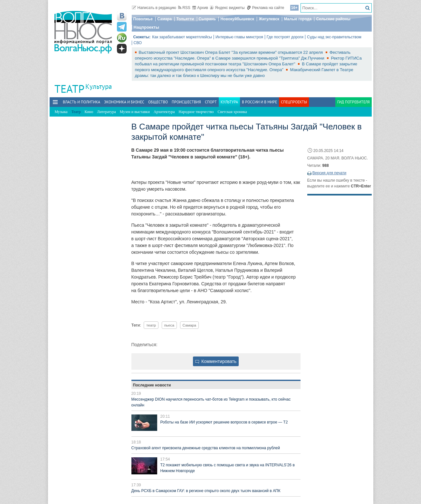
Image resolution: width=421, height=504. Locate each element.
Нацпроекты (147, 27)
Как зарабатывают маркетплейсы (182, 37)
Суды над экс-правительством (334, 37)
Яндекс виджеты (227, 8)
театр (151, 325)
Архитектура (164, 112)
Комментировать (216, 361)
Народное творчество (196, 112)
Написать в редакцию (154, 8)
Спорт (211, 102)
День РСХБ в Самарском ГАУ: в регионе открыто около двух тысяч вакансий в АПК (206, 491)
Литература (106, 112)
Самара (164, 19)
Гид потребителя (354, 102)
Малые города (298, 19)
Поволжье (143, 19)
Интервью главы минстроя (239, 37)
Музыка (61, 112)
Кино (89, 112)
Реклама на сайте (266, 8)
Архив (200, 8)
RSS (184, 8)
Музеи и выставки (135, 112)
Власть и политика (81, 102)
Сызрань (207, 19)
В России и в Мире (259, 102)
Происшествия (186, 102)
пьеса (169, 325)
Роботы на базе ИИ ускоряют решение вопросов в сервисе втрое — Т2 (224, 422)
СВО (138, 43)
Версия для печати (329, 173)
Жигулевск (269, 19)
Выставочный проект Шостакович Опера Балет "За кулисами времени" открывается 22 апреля (231, 52)
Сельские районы (333, 19)
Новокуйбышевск (237, 19)
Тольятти (185, 19)
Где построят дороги (285, 37)
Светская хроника (232, 112)
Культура (99, 86)
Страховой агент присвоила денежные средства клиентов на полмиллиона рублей (206, 448)
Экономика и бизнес (124, 102)
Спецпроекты (294, 102)
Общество (158, 102)
